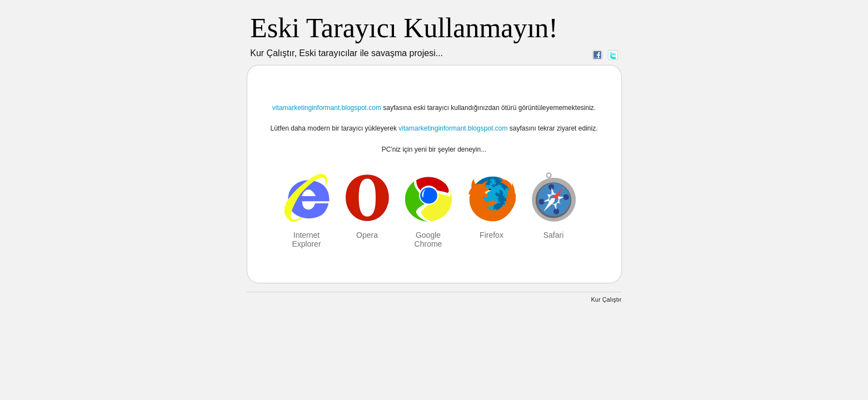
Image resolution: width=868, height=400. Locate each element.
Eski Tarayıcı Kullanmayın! (404, 28)
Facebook (597, 54)
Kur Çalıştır (606, 299)
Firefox (492, 235)
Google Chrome (428, 239)
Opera (367, 235)
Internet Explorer (306, 239)
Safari (554, 235)
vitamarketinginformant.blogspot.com (327, 108)
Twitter (613, 54)
